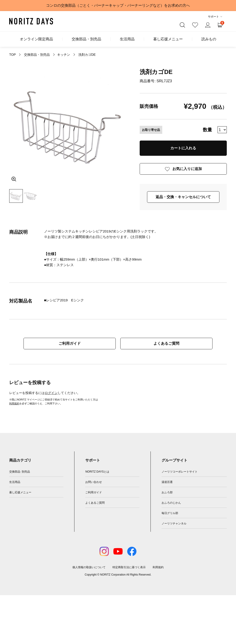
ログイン (51, 393)
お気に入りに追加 (187, 169)
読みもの (209, 39)
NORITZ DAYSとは (97, 472)
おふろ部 (167, 492)
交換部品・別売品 (86, 39)
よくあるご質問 (166, 343)
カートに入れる (183, 148)
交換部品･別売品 (20, 472)
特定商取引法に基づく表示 (129, 567)
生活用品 (127, 39)
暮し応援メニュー (168, 39)
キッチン (64, 55)
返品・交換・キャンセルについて (183, 197)
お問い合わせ (94, 482)
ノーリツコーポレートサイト (180, 472)
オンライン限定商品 (36, 39)
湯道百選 (167, 482)
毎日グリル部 (170, 513)
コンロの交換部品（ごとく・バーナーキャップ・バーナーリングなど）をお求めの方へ (118, 5)
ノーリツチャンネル (174, 523)
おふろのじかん (171, 503)
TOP (12, 55)
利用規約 (14, 403)
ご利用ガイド (70, 343)
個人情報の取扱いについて (89, 567)
